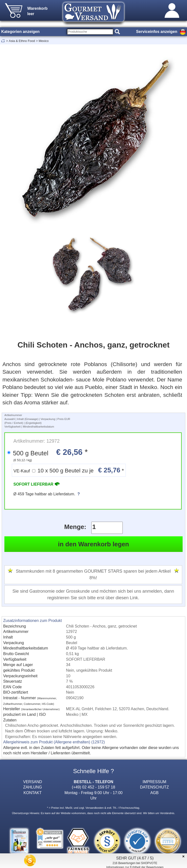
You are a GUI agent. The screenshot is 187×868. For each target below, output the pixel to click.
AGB (154, 793)
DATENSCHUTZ (154, 787)
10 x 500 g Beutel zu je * (69, 470)
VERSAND (33, 782)
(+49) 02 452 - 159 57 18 (93, 787)
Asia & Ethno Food (22, 41)
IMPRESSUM (154, 782)
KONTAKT (33, 793)
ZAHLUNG (33, 787)
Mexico (44, 41)
